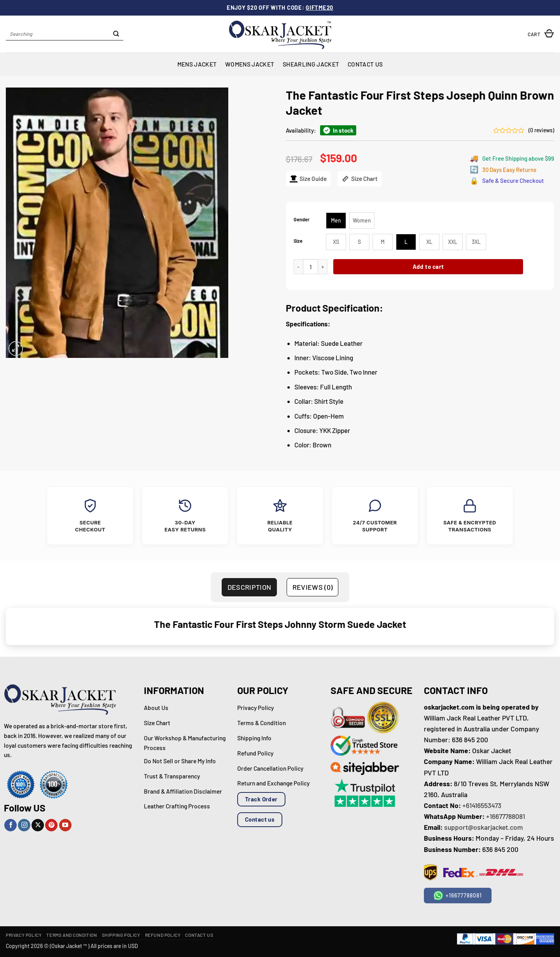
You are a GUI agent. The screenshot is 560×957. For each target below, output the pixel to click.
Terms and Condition (72, 935)
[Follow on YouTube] (65, 825)
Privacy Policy (24, 935)
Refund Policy (163, 935)
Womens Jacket (250, 64)
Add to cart (428, 266)
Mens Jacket (197, 64)
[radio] (336, 221)
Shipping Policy (121, 935)
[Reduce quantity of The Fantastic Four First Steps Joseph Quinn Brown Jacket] (298, 267)
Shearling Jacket (311, 64)
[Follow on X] (38, 825)
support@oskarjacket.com (484, 827)
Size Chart (360, 179)
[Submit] (116, 34)
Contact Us (365, 64)
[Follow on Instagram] (24, 825)
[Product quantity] (311, 267)
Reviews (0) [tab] (313, 587)
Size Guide (308, 179)
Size (298, 241)
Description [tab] (249, 587)
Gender (302, 220)
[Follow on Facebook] (10, 825)
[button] (541, 34)
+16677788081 (506, 816)
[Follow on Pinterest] (51, 825)
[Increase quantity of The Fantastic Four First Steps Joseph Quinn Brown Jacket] (323, 267)
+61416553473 (482, 805)
